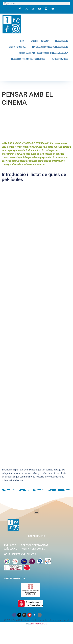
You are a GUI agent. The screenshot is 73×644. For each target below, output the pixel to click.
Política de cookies (33, 549)
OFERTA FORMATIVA (17, 47)
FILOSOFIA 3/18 (62, 41)
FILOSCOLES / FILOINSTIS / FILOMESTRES (28, 59)
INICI (22, 41)
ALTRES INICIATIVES (60, 59)
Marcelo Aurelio (39, 624)
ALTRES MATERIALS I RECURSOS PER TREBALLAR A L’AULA (44, 53)
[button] (36, 512)
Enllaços (10, 545)
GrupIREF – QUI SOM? (40, 41)
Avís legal (10, 549)
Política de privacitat (35, 545)
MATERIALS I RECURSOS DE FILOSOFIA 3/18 (50, 47)
